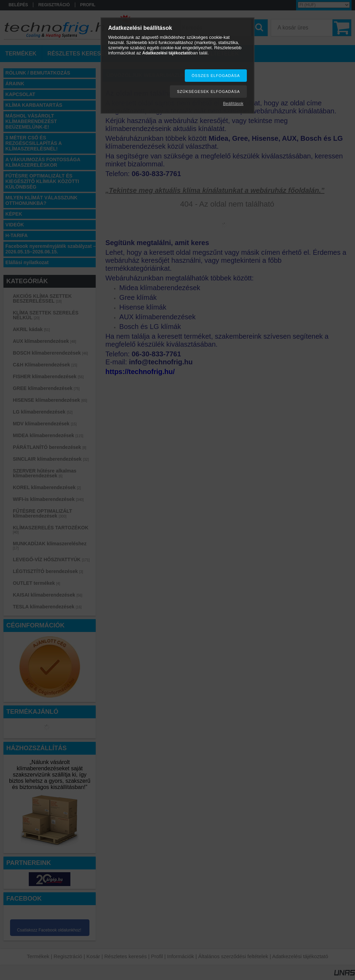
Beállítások (233, 104)
